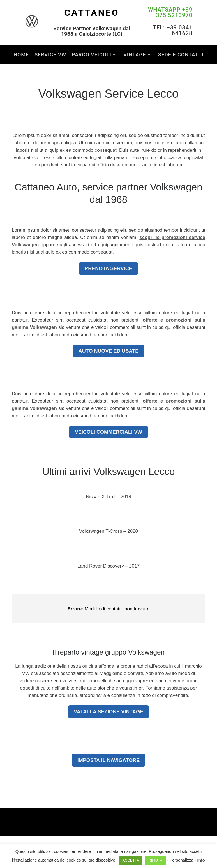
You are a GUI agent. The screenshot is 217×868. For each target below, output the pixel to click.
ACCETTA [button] (131, 860)
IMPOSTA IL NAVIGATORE (109, 760)
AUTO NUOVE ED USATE (108, 351)
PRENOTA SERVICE (108, 268)
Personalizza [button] (181, 860)
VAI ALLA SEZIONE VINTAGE (108, 712)
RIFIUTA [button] (155, 860)
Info (201, 860)
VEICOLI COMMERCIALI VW (108, 432)
